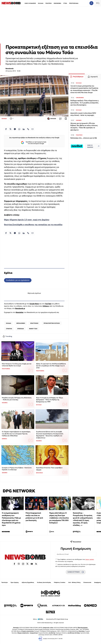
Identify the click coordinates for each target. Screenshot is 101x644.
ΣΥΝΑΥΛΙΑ (9, 329)
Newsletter (20, 312)
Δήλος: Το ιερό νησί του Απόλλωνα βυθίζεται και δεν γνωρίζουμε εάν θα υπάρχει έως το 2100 (51, 366)
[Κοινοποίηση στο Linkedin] (24, 129)
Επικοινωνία (87, 582)
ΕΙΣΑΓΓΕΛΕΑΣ (34, 323)
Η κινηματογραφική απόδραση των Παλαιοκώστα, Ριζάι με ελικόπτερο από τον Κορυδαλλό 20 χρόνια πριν (11, 519)
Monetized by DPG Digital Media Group (57, 619)
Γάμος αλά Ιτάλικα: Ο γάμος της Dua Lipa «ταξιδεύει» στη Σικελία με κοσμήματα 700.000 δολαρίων (59, 518)
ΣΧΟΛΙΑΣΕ (52, 119)
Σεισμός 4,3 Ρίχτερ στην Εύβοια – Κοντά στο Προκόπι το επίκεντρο (17, 469)
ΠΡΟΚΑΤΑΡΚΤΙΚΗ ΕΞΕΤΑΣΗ (52, 323)
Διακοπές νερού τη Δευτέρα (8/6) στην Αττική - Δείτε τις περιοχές (83, 114)
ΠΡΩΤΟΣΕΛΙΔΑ (74, 3)
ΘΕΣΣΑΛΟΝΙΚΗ (21, 323)
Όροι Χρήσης (15, 582)
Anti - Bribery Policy (74, 582)
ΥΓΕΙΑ (65, 3)
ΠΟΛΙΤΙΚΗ (49, 3)
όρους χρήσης (90, 559)
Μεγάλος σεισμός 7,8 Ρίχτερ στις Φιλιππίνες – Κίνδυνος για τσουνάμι (17, 399)
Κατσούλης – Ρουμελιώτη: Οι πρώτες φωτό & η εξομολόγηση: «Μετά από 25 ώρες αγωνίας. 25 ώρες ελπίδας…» (83, 519)
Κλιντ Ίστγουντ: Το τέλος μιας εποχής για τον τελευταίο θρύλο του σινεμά (17, 365)
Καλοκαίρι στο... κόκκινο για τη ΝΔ (84, 138)
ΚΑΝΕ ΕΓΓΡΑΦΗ (76, 572)
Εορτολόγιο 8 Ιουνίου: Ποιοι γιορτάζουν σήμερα (49, 469)
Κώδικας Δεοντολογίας (44, 582)
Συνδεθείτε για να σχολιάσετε (18, 280)
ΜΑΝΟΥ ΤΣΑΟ (33, 329)
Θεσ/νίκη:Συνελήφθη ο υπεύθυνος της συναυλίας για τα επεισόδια (33, 225)
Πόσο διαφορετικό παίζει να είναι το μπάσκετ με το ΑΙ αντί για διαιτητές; (34, 517)
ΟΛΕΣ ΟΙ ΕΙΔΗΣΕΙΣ (30, 3)
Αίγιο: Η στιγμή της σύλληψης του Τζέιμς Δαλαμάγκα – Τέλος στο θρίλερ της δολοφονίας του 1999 (49, 400)
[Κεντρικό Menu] (98, 3)
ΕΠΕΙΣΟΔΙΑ (21, 329)
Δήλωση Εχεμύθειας (28, 582)
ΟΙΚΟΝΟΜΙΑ (57, 3)
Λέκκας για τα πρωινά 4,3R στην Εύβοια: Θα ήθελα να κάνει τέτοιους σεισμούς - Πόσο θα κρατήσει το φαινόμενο (84, 127)
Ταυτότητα (4, 582)
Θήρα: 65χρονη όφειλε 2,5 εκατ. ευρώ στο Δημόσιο (27, 220)
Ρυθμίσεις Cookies (60, 582)
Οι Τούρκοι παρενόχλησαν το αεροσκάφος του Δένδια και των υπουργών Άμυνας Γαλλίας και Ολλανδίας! (16, 434)
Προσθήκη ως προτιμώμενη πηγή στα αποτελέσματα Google (34, 143)
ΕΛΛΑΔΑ (41, 3)
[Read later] (66, 119)
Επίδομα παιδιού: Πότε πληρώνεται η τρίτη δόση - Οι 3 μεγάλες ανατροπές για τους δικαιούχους (84, 103)
